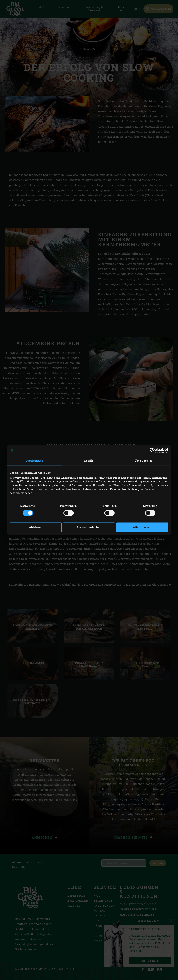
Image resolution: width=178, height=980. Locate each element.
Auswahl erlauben (89, 527)
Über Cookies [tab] (143, 461)
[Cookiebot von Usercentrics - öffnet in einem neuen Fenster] (152, 450)
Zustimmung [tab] (35, 461)
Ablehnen (36, 527)
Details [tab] (89, 461)
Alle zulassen (142, 527)
